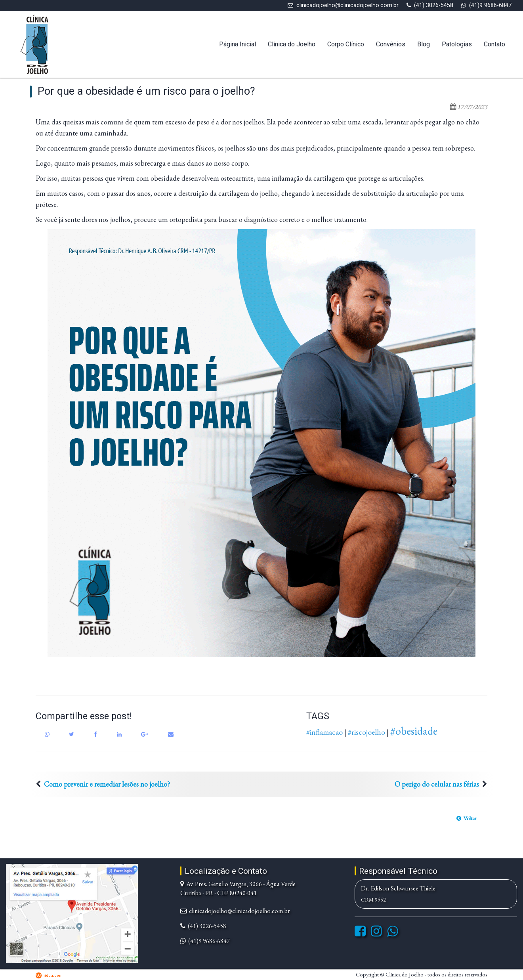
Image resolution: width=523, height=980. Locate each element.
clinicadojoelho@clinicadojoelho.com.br (347, 5)
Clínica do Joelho (292, 44)
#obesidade (414, 731)
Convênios (391, 44)
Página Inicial (238, 44)
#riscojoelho (366, 732)
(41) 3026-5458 (434, 5)
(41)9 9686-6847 (490, 5)
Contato (494, 44)
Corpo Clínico (346, 44)
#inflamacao (324, 732)
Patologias (457, 44)
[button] (466, 818)
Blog (424, 44)
